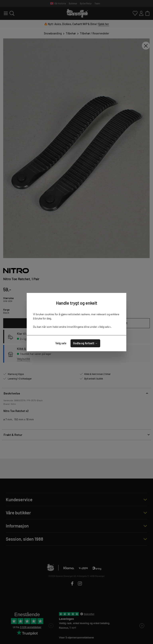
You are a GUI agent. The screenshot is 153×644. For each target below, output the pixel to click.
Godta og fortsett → (85, 343)
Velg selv (61, 343)
